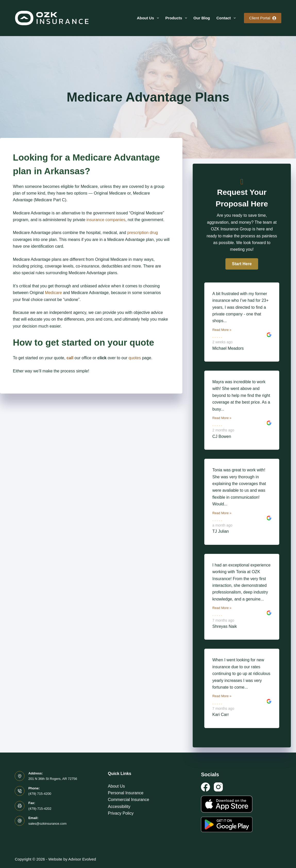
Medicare (54, 293)
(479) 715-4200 (40, 794)
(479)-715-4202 (40, 809)
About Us (149, 18)
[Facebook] (205, 787)
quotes (135, 358)
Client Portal (263, 18)
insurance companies (106, 220)
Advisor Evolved (82, 859)
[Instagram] (218, 787)
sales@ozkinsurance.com (47, 824)
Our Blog (202, 18)
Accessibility (119, 807)
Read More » (222, 330)
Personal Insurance (126, 793)
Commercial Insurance (129, 800)
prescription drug (143, 233)
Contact (227, 18)
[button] (242, 264)
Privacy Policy (121, 813)
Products (177, 18)
